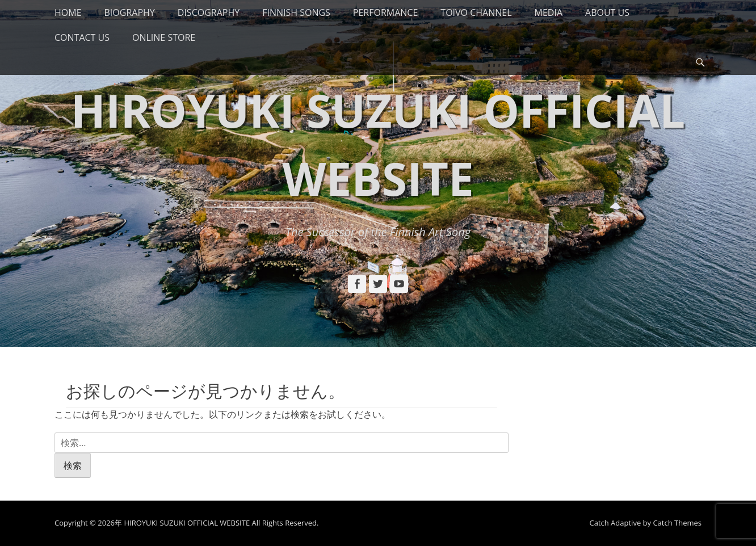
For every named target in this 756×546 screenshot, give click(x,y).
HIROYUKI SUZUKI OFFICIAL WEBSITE (187, 523)
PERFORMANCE (386, 12)
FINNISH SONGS (296, 12)
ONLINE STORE (164, 37)
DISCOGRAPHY (209, 12)
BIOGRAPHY (130, 12)
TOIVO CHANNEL (476, 12)
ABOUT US (607, 12)
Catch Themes (677, 523)
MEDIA (549, 12)
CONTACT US (82, 37)
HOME (68, 12)
